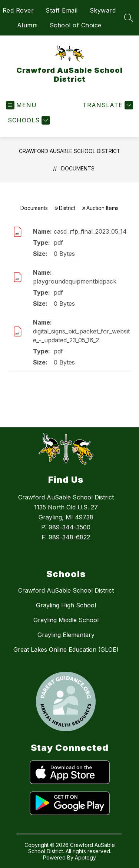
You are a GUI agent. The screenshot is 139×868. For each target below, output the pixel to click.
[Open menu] (21, 105)
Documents (78, 168)
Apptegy (85, 857)
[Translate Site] (107, 105)
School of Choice (76, 25)
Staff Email (62, 10)
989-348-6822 (69, 537)
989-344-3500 (69, 527)
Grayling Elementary (66, 635)
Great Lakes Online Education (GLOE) (66, 650)
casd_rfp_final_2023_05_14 (90, 231)
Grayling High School (66, 605)
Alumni (27, 25)
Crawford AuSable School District (70, 151)
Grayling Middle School (66, 620)
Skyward (103, 10)
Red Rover (18, 10)
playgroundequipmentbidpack (75, 281)
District (67, 208)
